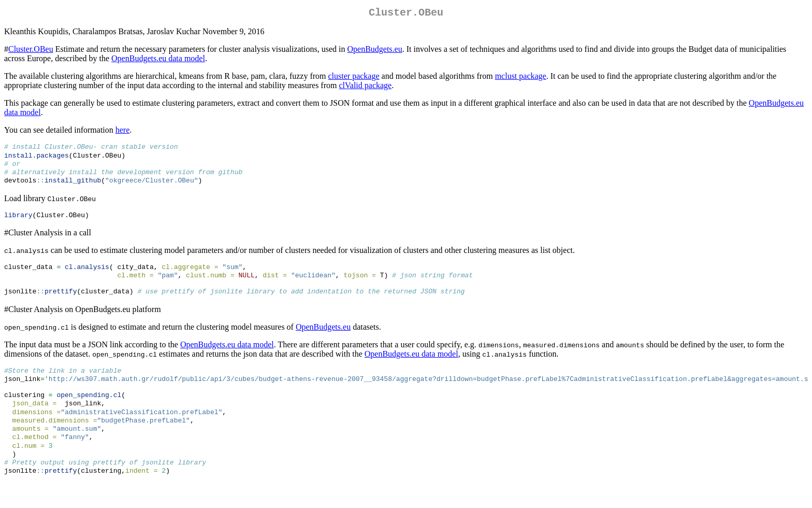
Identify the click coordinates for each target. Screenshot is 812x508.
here (123, 132)
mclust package (521, 78)
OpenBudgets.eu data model (158, 60)
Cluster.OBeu (31, 51)
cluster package (354, 78)
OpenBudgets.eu (374, 51)
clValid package (365, 87)
